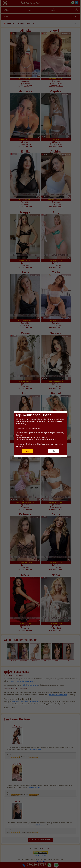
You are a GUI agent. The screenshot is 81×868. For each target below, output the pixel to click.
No (54, 451)
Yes (27, 451)
